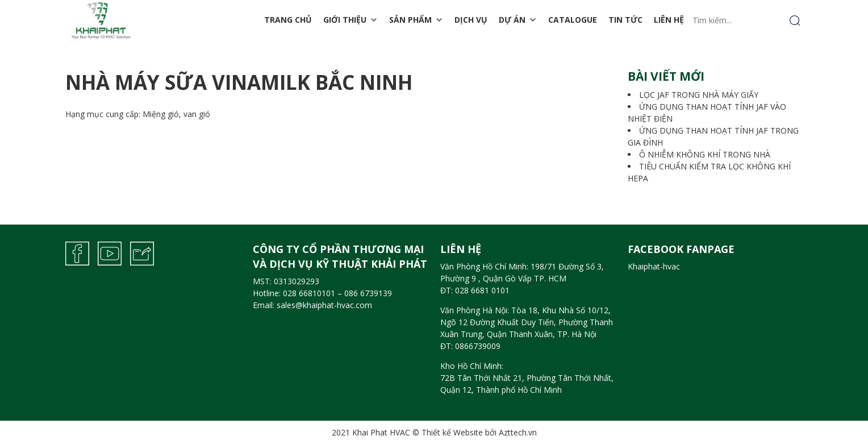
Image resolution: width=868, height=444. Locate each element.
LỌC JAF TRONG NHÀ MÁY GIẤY (699, 95)
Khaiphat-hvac (654, 266)
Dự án (518, 20)
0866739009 (478, 346)
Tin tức (625, 20)
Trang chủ (288, 20)
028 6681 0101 (482, 290)
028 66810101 (309, 293)
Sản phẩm (416, 20)
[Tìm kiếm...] (746, 20)
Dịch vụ (471, 20)
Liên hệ (669, 20)
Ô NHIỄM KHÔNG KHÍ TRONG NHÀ (705, 154)
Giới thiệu (350, 20)
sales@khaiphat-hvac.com (324, 305)
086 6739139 (368, 293)
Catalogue (573, 20)
